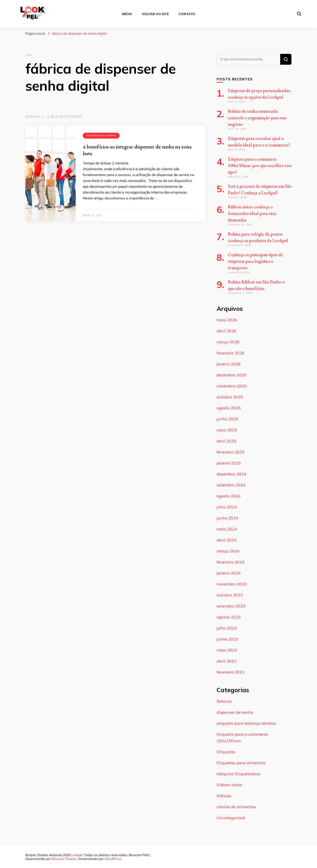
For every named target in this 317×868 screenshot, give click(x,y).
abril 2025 (227, 441)
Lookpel (77, 855)
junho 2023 (227, 639)
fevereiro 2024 (231, 562)
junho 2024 (227, 518)
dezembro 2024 (232, 474)
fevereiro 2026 (231, 353)
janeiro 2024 (229, 573)
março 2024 (228, 551)
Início (127, 14)
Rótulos (224, 796)
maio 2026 (227, 320)
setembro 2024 (231, 485)
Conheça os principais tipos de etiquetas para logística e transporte (255, 261)
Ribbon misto (229, 785)
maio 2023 (227, 650)
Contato (187, 14)
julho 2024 (227, 507)
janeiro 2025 (229, 463)
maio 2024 (227, 529)
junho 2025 (227, 419)
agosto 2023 (229, 617)
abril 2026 (227, 331)
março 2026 (228, 342)
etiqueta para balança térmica (246, 723)
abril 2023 (227, 661)
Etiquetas (226, 752)
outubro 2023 (230, 595)
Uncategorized (231, 818)
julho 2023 (227, 628)
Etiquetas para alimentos (241, 763)
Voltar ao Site (155, 14)
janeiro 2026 (229, 364)
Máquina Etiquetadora (239, 774)
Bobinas (224, 701)
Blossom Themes (64, 859)
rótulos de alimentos (236, 807)
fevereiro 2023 (231, 672)
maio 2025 (227, 430)
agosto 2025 (229, 408)
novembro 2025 (232, 386)
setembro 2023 (231, 606)
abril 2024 (227, 540)
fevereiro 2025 (231, 452)
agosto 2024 (229, 496)
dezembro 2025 (232, 375)
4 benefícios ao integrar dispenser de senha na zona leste (137, 150)
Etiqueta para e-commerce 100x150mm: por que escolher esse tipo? (260, 166)
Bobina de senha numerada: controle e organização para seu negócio (257, 118)
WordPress (113, 859)
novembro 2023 (232, 584)
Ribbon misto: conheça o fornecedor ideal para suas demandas (252, 213)
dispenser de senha (101, 136)
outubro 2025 (230, 397)
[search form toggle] (299, 14)
